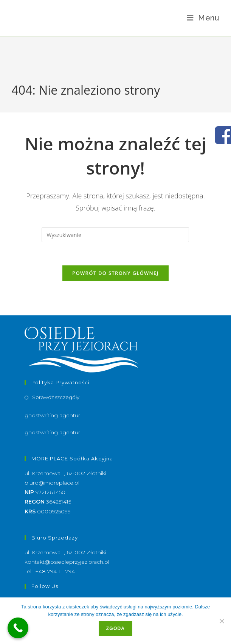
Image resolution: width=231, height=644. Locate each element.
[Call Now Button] (18, 628)
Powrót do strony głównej (115, 273)
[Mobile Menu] (203, 18)
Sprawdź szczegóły (56, 397)
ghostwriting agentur (52, 415)
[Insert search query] (115, 235)
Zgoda (115, 628)
